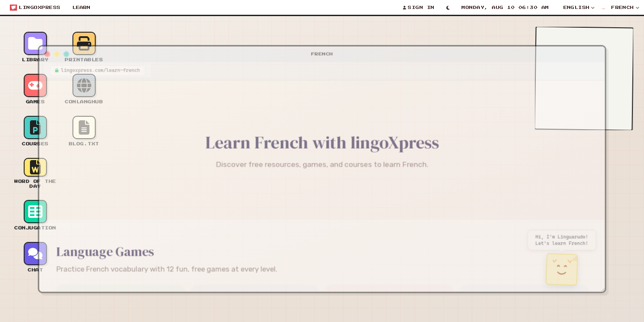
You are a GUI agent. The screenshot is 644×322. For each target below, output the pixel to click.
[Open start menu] (35, 8)
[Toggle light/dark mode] (448, 8)
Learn (81, 8)
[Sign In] (419, 8)
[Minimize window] (47, 50)
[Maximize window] (56, 50)
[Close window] (37, 50)
